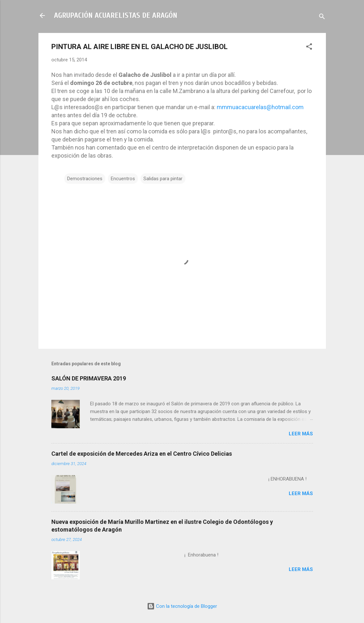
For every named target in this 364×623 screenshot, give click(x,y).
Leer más (301, 434)
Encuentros (123, 179)
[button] (309, 48)
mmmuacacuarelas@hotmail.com (260, 107)
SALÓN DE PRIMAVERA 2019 (89, 378)
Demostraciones (85, 179)
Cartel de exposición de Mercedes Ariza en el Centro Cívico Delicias (142, 454)
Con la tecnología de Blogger (182, 606)
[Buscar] (322, 18)
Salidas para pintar (163, 179)
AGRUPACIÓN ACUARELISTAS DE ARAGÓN (116, 15)
